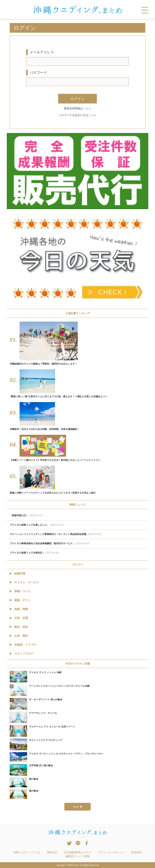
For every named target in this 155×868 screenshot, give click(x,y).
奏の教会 (34, 791)
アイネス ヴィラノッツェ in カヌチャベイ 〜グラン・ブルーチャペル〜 (66, 754)
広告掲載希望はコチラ (77, 852)
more (77, 807)
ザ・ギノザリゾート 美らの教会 (46, 700)
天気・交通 (19, 618)
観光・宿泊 (19, 627)
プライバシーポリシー (111, 852)
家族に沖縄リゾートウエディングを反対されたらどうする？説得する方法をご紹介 (53, 493)
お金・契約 (19, 636)
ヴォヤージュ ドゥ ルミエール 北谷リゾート (52, 727)
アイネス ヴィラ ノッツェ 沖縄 (45, 672)
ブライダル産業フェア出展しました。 (37, 525)
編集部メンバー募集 (77, 856)
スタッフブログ (22, 654)
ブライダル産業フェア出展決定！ (34, 553)
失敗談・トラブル (23, 645)
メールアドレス (42, 52)
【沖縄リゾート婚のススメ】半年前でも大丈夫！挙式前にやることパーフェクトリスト (55, 460)
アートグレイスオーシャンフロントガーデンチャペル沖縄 (59, 686)
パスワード (38, 73)
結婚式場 (17, 573)
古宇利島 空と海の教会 (41, 765)
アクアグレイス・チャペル (43, 713)
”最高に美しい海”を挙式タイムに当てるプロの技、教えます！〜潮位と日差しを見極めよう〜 (59, 396)
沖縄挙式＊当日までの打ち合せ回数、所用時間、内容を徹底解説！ (45, 429)
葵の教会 (34, 779)
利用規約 (137, 852)
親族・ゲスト (20, 600)
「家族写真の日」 (26, 515)
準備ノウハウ (20, 591)
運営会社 (52, 852)
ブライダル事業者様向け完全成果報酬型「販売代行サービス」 (49, 543)
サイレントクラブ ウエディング (46, 740)
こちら (87, 108)
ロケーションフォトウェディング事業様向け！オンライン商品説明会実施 (55, 534)
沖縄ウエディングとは (27, 852)
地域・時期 (19, 609)
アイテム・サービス (24, 582)
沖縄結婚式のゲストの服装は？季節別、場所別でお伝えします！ (43, 364)
